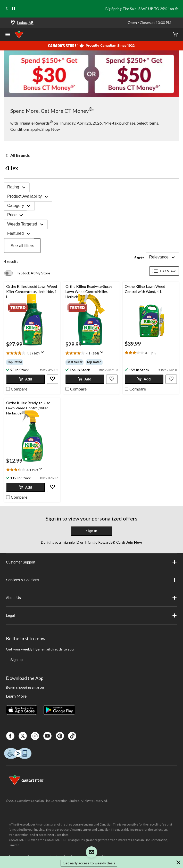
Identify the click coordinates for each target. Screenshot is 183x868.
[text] (32, 354)
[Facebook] (10, 736)
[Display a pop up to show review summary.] (44, 354)
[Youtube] (47, 736)
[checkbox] (17, 388)
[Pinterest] (60, 736)
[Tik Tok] (72, 736)
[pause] (14, 9)
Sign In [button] (91, 531)
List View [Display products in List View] (164, 271)
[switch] (27, 273)
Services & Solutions (91, 580)
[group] (32, 362)
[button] (26, 379)
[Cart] (175, 35)
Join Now (134, 542)
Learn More (16, 696)
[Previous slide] (7, 9)
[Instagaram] (35, 736)
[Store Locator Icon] (13, 23)
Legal (91, 615)
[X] (23, 736)
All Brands (20, 155)
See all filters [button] (22, 246)
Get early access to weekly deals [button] (89, 863)
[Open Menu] (8, 35)
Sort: (139, 258)
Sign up (16, 660)
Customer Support (91, 562)
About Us (91, 598)
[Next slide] (176, 9)
